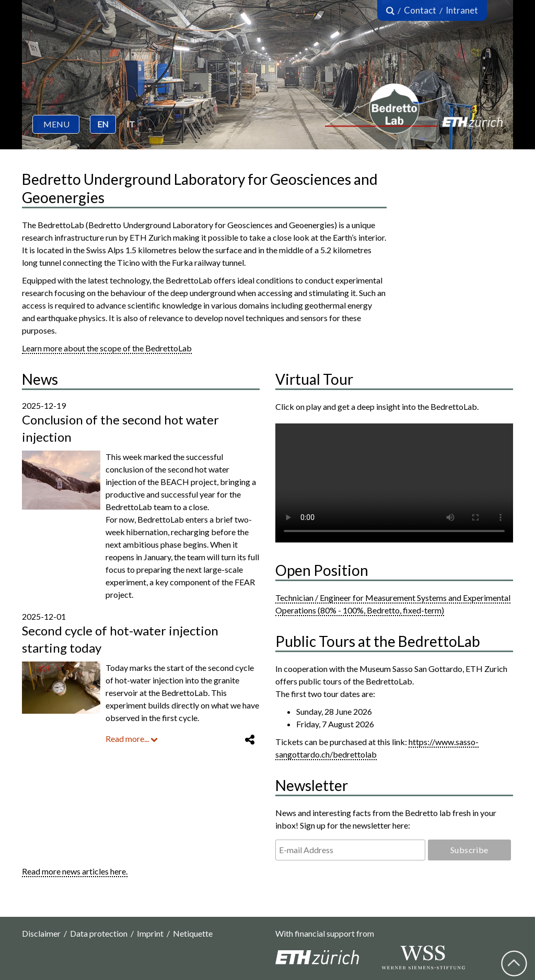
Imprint (150, 933)
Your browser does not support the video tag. (394, 483)
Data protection (99, 933)
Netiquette (193, 933)
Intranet (462, 10)
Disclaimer (41, 933)
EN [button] (103, 124)
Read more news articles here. (75, 871)
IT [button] (131, 124)
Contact (420, 10)
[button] (56, 124)
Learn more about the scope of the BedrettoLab (107, 348)
